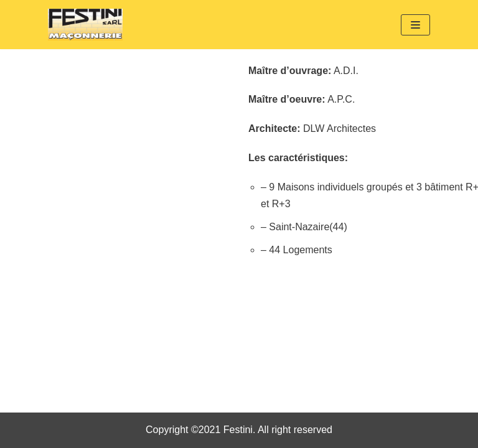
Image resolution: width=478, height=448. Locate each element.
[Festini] (85, 25)
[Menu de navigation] (415, 25)
